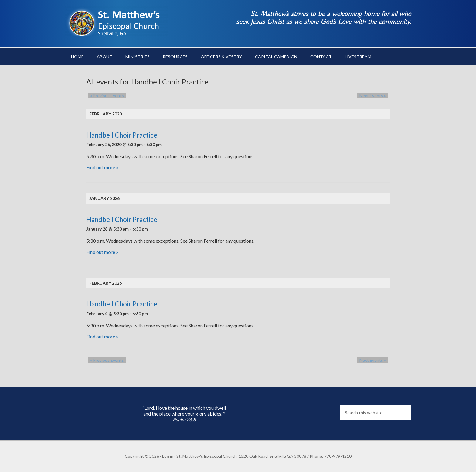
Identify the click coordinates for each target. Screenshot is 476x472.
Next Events (375, 96)
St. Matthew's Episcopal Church (117, 21)
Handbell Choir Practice (122, 135)
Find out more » (102, 167)
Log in (168, 456)
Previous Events (105, 96)
